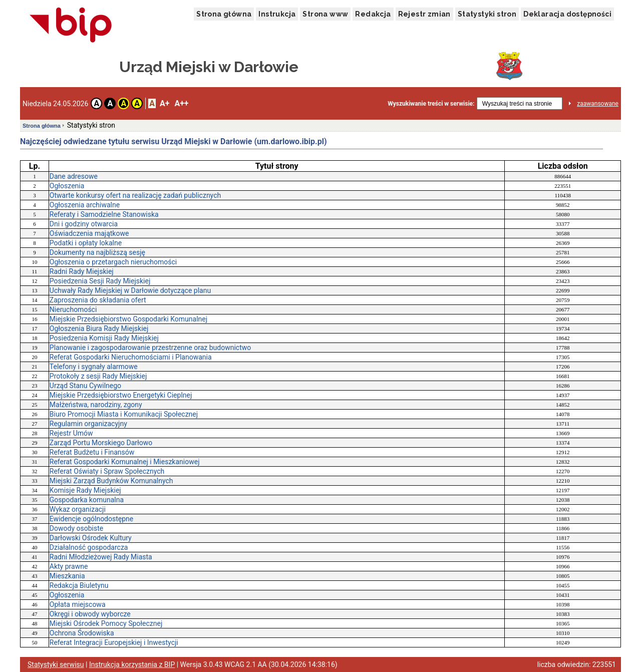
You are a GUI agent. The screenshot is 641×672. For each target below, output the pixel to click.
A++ (181, 103)
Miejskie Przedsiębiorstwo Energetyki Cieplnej (121, 395)
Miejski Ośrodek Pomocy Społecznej (106, 623)
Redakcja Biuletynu (79, 585)
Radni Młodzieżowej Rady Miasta (101, 557)
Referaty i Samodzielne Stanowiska (104, 214)
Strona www (325, 14)
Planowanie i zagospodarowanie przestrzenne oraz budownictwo (150, 348)
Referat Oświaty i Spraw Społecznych (107, 471)
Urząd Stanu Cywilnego (85, 386)
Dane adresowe (74, 176)
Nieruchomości (73, 309)
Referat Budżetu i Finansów (92, 452)
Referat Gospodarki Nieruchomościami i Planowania (131, 357)
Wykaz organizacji (78, 509)
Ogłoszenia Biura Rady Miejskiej (99, 328)
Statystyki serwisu (56, 664)
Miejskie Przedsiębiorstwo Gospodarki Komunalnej (128, 319)
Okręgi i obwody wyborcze (90, 614)
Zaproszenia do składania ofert (98, 300)
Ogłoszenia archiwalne (85, 205)
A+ (165, 103)
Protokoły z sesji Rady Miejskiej (98, 376)
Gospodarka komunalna (87, 500)
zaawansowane (598, 104)
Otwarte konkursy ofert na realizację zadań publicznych (135, 195)
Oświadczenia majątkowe (89, 233)
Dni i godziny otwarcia (84, 224)
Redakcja (373, 14)
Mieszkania (67, 576)
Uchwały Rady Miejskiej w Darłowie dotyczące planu (130, 290)
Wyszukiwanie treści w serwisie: (431, 104)
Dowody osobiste (76, 528)
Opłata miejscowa (78, 604)
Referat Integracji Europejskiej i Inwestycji (114, 642)
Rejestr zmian (424, 14)
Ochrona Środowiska (82, 633)
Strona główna (224, 14)
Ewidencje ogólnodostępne (91, 519)
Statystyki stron (487, 14)
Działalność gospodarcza (89, 547)
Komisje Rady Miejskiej (85, 490)
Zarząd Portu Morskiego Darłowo (101, 443)
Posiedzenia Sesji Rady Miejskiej (100, 281)
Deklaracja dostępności (567, 14)
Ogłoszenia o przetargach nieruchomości (113, 262)
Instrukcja (277, 14)
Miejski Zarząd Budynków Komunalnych (111, 481)
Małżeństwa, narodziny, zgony (96, 405)
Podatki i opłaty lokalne (86, 243)
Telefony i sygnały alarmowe (94, 367)
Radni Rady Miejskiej (82, 271)
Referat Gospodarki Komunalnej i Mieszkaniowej (125, 462)
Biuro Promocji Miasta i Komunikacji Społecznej (124, 414)
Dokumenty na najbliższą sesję (97, 252)
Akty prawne (69, 566)
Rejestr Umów (71, 433)
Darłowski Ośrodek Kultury (91, 538)
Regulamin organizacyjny (88, 424)
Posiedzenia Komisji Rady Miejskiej (104, 338)
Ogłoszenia (67, 186)
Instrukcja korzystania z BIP (132, 664)
